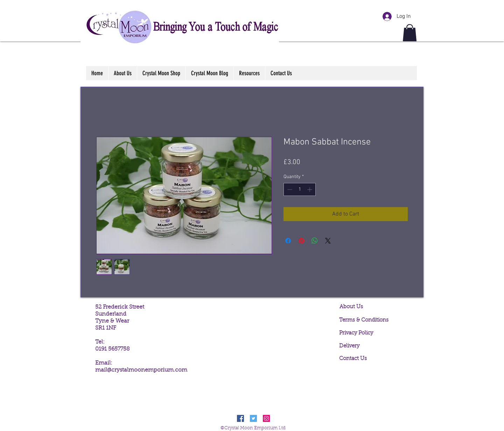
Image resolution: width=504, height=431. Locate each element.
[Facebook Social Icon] (240, 418)
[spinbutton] (300, 189)
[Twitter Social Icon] (253, 418)
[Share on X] (328, 241)
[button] (410, 33)
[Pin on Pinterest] (301, 241)
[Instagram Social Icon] (266, 418)
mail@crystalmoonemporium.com (141, 370)
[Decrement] (289, 189)
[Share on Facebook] (288, 241)
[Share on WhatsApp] (315, 241)
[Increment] (310, 189)
